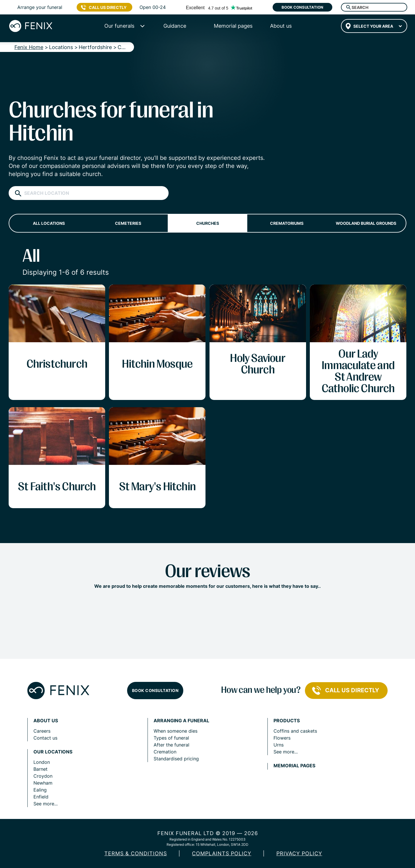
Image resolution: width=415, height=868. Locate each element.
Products (287, 721)
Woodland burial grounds (366, 223)
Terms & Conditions (136, 853)
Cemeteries (128, 223)
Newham (43, 783)
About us (46, 721)
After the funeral (171, 745)
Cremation (165, 752)
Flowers (282, 738)
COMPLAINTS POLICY (222, 853)
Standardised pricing (176, 759)
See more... (46, 804)
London (42, 762)
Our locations (53, 752)
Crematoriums (287, 223)
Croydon (43, 776)
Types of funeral (171, 738)
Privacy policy (299, 853)
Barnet (40, 769)
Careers (42, 731)
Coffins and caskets (295, 731)
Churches (208, 223)
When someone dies (176, 731)
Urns (279, 745)
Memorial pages (294, 766)
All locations (49, 223)
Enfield (41, 797)
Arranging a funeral (181, 721)
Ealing (40, 790)
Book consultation (302, 7)
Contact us (45, 738)
